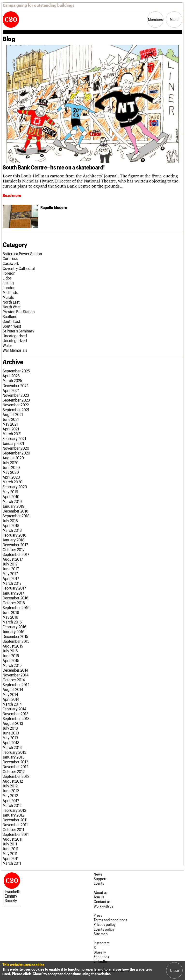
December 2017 (15, 545)
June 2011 (11, 849)
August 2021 (13, 414)
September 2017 (16, 554)
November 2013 (16, 714)
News (98, 874)
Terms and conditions (110, 920)
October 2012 (14, 771)
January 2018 (14, 540)
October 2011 (13, 829)
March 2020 (13, 482)
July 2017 (10, 564)
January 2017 (13, 593)
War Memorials (15, 350)
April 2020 (11, 477)
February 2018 (14, 535)
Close (174, 970)
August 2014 (13, 689)
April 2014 (11, 699)
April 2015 (11, 660)
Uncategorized (15, 340)
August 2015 (13, 646)
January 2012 (13, 815)
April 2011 (11, 858)
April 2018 (11, 525)
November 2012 (15, 766)
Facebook (101, 957)
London (9, 287)
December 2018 (15, 511)
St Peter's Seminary (18, 331)
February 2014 (14, 709)
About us (101, 892)
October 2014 (14, 680)
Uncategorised (15, 336)
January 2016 (14, 631)
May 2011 (10, 853)
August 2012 (13, 781)
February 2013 (14, 752)
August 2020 (13, 458)
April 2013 (11, 742)
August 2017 (13, 559)
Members (155, 19)
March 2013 (12, 747)
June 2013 (11, 733)
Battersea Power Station (22, 253)
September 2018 (16, 516)
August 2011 (13, 839)
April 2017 (11, 578)
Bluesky (100, 952)
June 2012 (11, 791)
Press (98, 915)
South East (11, 321)
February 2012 (14, 810)
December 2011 (15, 820)
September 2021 (16, 409)
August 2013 (13, 723)
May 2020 (11, 472)
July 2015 (10, 651)
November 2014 (16, 675)
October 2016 (14, 603)
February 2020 (15, 487)
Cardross (10, 258)
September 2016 (16, 607)
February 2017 (14, 588)
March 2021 (12, 434)
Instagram (102, 943)
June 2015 (11, 655)
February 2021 (14, 438)
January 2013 (14, 757)
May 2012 (10, 795)
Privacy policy (105, 924)
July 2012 (10, 786)
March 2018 (12, 530)
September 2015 (16, 641)
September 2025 (16, 371)
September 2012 (16, 776)
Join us (99, 897)
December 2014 (15, 670)
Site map (101, 934)
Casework (11, 263)
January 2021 (13, 443)
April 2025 (11, 376)
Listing (8, 283)
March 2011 (12, 863)
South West (12, 326)
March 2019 (12, 501)
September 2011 (16, 834)
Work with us (103, 906)
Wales (7, 345)
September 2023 (16, 400)
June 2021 (11, 419)
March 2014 (12, 704)
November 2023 (16, 395)
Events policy (104, 929)
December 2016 (15, 598)
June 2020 (11, 467)
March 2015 (12, 665)
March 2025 (12, 380)
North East (11, 302)
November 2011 (15, 824)
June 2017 (11, 569)
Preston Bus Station (19, 312)
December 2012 (15, 762)
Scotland (10, 316)
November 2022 (16, 405)
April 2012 (11, 800)
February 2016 (14, 627)
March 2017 (12, 583)
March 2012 (12, 805)
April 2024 (11, 390)
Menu (174, 19)
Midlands (10, 292)
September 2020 (16, 453)
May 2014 (10, 694)
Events (99, 883)
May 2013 (10, 738)
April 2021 (11, 429)
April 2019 (11, 496)
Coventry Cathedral (19, 268)
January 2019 (14, 506)
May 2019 (10, 492)
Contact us (102, 901)
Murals (8, 297)
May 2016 (10, 617)
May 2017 (10, 573)
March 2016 (12, 622)
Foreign (9, 273)
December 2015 (15, 636)
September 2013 (16, 718)
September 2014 (16, 684)
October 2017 (14, 549)
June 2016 (11, 612)
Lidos (7, 278)
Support (100, 879)
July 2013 (10, 728)
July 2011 (10, 844)
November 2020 (16, 448)
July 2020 (11, 462)
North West (12, 307)
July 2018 (10, 520)
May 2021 (10, 424)
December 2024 (16, 385)
